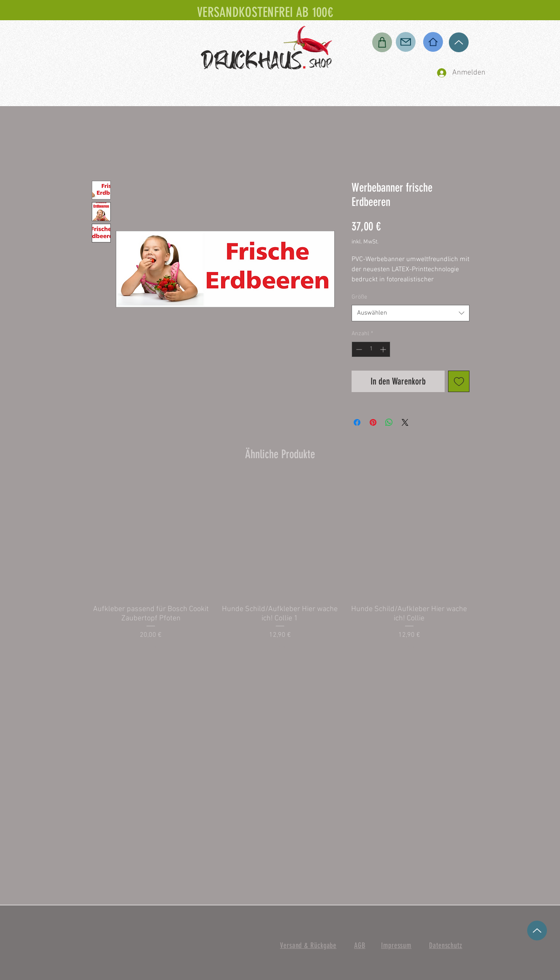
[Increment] (384, 349)
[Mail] (406, 42)
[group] (280, 564)
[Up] (459, 42)
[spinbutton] (371, 349)
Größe (359, 297)
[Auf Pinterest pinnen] (373, 422)
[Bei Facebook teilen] (357, 422)
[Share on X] (405, 422)
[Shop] (382, 42)
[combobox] (411, 313)
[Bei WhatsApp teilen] (389, 422)
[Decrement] (358, 349)
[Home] (433, 42)
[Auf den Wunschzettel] (459, 381)
